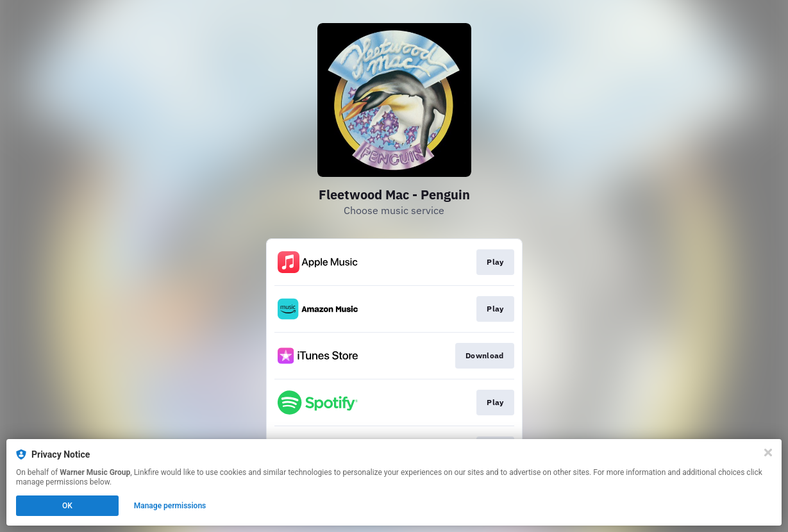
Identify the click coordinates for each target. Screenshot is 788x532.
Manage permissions (170, 506)
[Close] (768, 453)
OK (67, 506)
